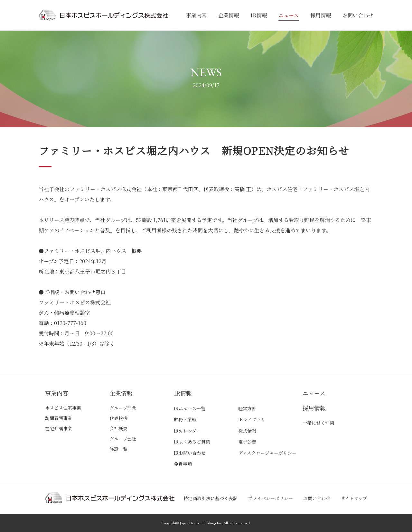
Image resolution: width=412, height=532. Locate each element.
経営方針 (247, 408)
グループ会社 (123, 439)
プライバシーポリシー (270, 498)
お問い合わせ (358, 15)
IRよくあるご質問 (192, 442)
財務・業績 (185, 419)
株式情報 (247, 431)
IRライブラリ (252, 419)
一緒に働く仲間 (318, 423)
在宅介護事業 (59, 428)
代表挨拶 (118, 418)
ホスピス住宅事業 (63, 408)
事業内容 (196, 15)
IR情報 (259, 15)
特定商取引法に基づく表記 (211, 498)
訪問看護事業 (59, 418)
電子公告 (247, 442)
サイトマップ (354, 498)
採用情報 (321, 15)
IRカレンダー (187, 431)
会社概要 (118, 428)
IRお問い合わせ (190, 453)
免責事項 (183, 464)
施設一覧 (118, 449)
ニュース (289, 15)
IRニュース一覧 (190, 408)
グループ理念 (123, 408)
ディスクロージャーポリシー (267, 453)
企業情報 (229, 15)
